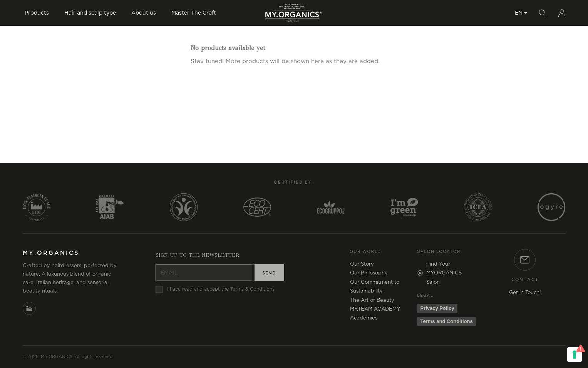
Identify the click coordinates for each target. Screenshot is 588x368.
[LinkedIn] (29, 308)
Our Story (362, 264)
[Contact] (525, 260)
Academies (364, 318)
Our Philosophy (369, 273)
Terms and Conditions (446, 321)
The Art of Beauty (372, 300)
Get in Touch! (525, 293)
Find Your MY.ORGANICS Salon (444, 273)
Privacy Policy (437, 308)
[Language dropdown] (521, 12)
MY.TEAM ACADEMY (375, 309)
